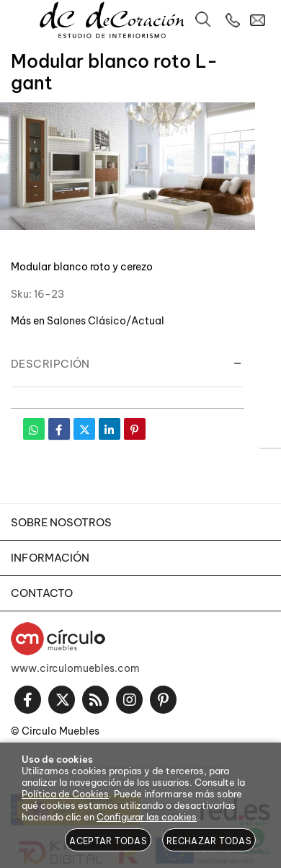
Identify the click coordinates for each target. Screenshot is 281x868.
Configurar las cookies (147, 817)
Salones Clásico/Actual (106, 321)
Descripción (50, 364)
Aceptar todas (108, 841)
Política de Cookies (65, 794)
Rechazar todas (209, 841)
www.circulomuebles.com (75, 668)
